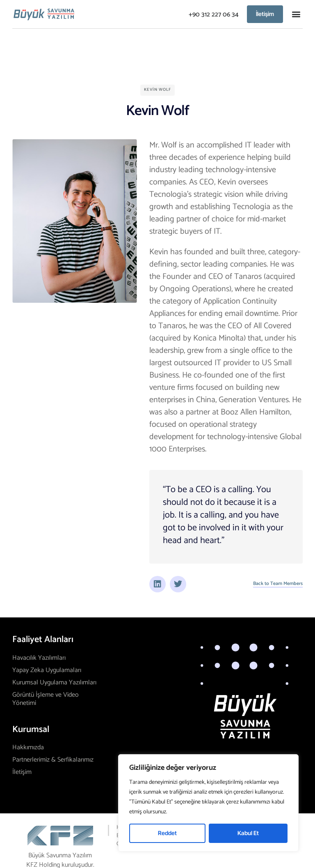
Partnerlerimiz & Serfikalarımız (53, 760)
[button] (296, 14)
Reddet (167, 833)
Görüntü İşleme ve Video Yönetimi (46, 699)
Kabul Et (248, 833)
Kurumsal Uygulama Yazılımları (54, 683)
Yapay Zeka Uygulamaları (47, 670)
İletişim (22, 772)
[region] (208, 803)
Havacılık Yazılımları (39, 658)
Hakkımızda (28, 747)
